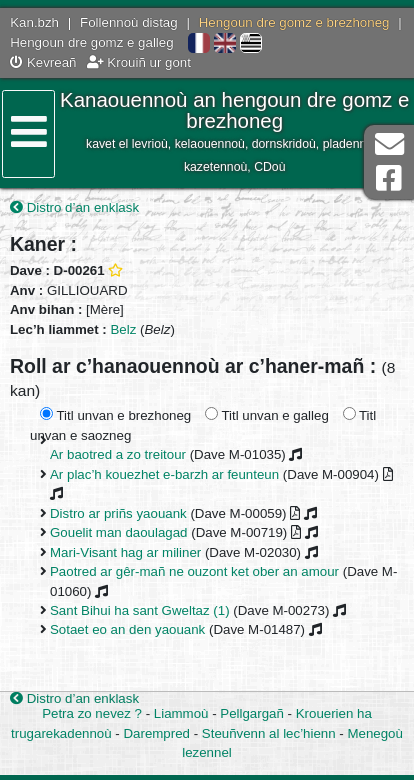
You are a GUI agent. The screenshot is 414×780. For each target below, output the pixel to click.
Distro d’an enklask (74, 207)
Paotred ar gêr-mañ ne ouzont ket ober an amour (194, 571)
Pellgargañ (252, 713)
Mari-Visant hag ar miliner (125, 552)
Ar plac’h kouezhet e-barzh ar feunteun (164, 474)
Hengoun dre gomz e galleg (91, 42)
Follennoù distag (129, 22)
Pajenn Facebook (389, 178)
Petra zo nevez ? (92, 713)
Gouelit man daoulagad (119, 532)
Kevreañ (43, 62)
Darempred (156, 733)
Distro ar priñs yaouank (118, 513)
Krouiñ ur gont (139, 62)
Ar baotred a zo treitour (118, 454)
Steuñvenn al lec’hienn (269, 733)
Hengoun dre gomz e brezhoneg (294, 22)
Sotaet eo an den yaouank (127, 629)
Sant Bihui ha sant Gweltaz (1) (140, 610)
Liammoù (181, 713)
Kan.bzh (34, 22)
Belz (124, 329)
